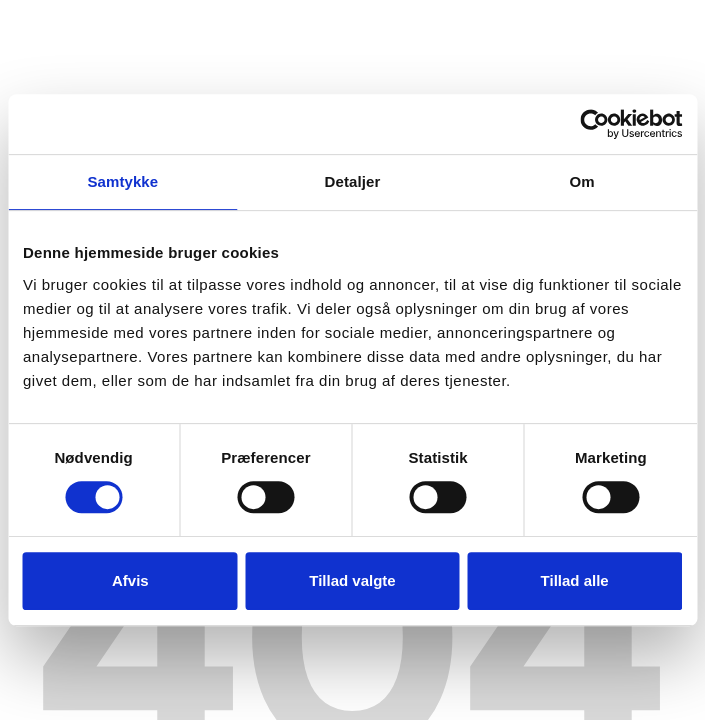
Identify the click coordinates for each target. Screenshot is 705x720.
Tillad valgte (352, 580)
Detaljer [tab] (353, 181)
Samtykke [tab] (122, 181)
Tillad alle (575, 580)
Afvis (130, 580)
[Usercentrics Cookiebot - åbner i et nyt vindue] (594, 124)
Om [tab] (582, 181)
